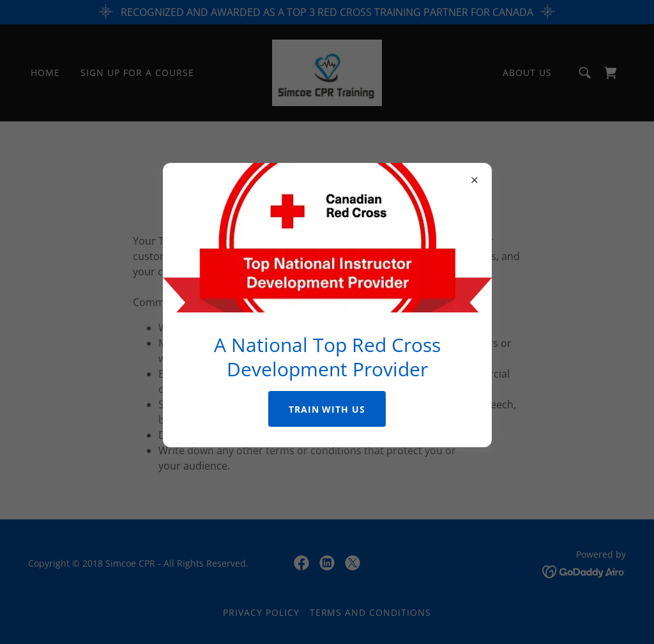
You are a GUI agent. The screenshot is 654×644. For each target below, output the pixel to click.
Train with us (327, 409)
